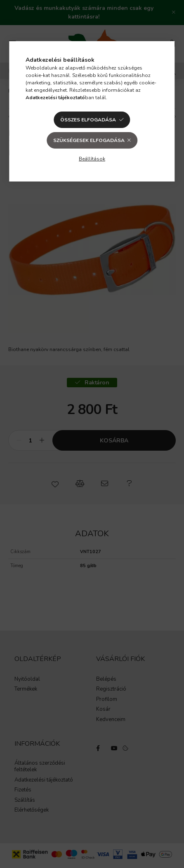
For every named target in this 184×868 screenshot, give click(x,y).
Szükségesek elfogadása (89, 140)
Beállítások (92, 159)
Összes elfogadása (88, 120)
